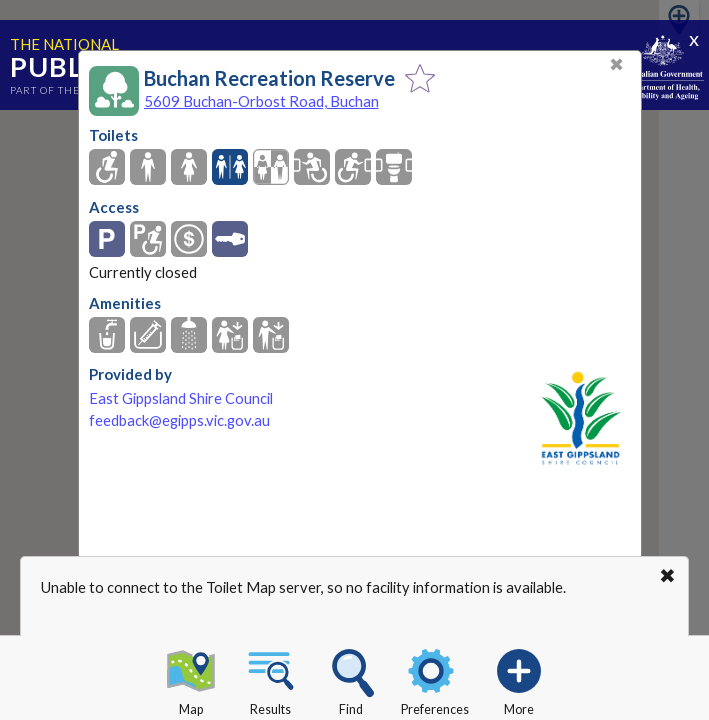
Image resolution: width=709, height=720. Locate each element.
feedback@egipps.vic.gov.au (179, 420)
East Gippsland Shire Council (181, 398)
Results (271, 679)
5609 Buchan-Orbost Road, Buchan (261, 101)
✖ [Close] (616, 64)
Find (351, 679)
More (519, 679)
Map (191, 679)
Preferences (435, 679)
